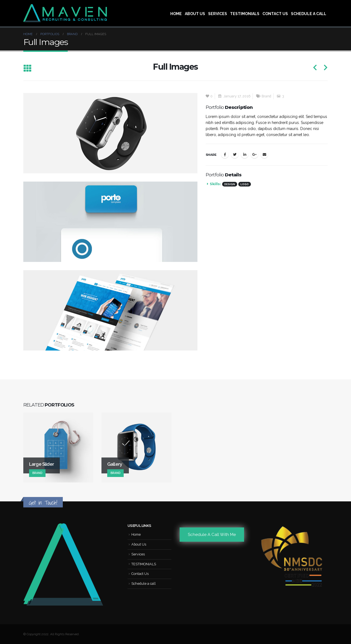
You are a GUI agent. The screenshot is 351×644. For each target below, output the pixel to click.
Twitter (235, 154)
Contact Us (275, 14)
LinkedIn (245, 154)
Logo (245, 184)
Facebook (225, 154)
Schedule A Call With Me (212, 535)
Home (176, 14)
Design (230, 184)
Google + (254, 154)
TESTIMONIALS (245, 14)
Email (264, 154)
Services (218, 14)
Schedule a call (309, 14)
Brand (266, 96)
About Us (195, 14)
